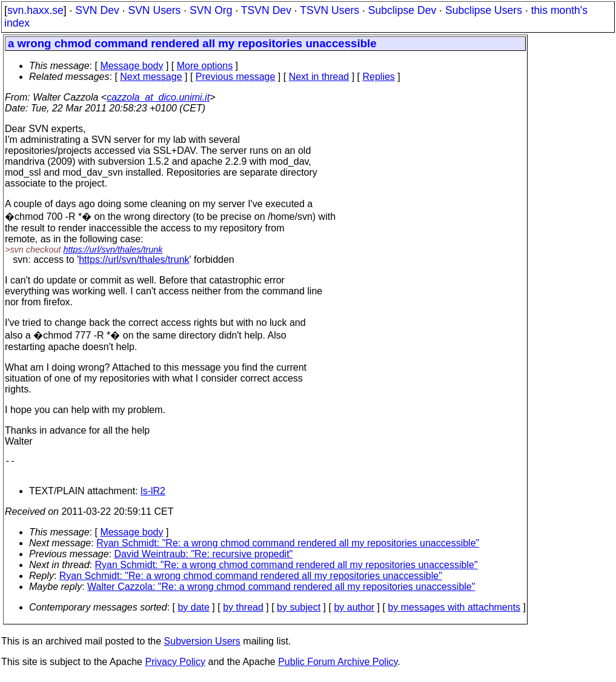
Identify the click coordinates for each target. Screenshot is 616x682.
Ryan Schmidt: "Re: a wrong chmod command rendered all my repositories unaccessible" (288, 548)
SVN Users (154, 10)
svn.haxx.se (35, 10)
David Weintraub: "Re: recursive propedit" (204, 559)
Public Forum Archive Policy (338, 667)
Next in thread (319, 77)
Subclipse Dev (402, 10)
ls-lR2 (153, 496)
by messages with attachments (454, 612)
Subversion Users (202, 646)
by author (354, 612)
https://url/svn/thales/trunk (113, 250)
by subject (299, 612)
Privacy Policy (175, 667)
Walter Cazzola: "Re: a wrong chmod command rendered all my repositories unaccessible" (281, 591)
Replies (379, 77)
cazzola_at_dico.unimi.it (158, 97)
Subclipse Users (484, 10)
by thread (243, 612)
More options (205, 66)
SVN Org (211, 10)
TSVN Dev (266, 10)
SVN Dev (97, 10)
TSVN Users (330, 10)
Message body (131, 66)
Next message (151, 77)
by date (193, 612)
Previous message (236, 77)
